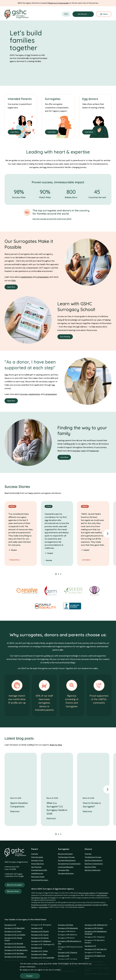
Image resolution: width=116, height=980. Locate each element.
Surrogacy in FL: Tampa (39, 951)
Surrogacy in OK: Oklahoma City (96, 925)
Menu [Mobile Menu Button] (104, 14)
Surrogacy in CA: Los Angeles (15, 935)
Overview (35, 854)
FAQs (13, 280)
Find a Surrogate (37, 857)
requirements (26, 277)
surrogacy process (57, 905)
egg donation (104, 893)
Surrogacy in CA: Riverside (14, 944)
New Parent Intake (38, 877)
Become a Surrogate (15, 885)
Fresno (53, 898)
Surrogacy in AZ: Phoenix (40, 931)
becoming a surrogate (39, 905)
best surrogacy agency (87, 893)
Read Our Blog (56, 745)
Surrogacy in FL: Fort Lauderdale (43, 958)
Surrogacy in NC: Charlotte (68, 953)
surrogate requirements (83, 905)
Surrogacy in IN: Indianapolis (68, 928)
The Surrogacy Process (66, 857)
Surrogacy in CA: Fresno (13, 931)
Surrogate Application (66, 873)
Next (107, 534)
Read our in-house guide (59, 3)
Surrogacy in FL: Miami (39, 954)
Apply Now (11, 287)
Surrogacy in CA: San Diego (14, 953)
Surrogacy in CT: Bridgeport (41, 941)
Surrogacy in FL (37, 948)
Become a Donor (13, 891)
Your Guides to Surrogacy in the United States (58, 920)
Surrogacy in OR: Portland (94, 928)
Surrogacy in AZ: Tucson (40, 935)
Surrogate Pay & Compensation (69, 864)
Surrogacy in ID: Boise (66, 925)
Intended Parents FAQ (39, 870)
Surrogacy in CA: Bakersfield (14, 928)
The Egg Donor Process (93, 857)
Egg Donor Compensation (94, 864)
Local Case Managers (66, 867)
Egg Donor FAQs (90, 867)
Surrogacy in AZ (37, 928)
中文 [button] (66, 14)
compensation (42, 277)
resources (94, 451)
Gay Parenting (36, 867)
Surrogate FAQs (64, 870)
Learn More (15, 132)
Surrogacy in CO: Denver (40, 938)
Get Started (82, 14)
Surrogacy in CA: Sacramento (15, 947)
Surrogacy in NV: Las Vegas (68, 959)
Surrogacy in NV (64, 956)
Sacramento (36, 898)
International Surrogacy (40, 880)
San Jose (44, 898)
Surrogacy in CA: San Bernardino (16, 950)
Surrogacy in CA (10, 925)
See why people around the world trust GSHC (52, 219)
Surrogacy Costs (37, 860)
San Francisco (102, 895)
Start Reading (65, 337)
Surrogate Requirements (67, 860)
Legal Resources (37, 873)
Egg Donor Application (93, 870)
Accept (29, 976)
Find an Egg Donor (38, 864)
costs (83, 451)
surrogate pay (69, 905)
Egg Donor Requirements (94, 860)
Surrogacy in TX (90, 946)
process (24, 394)
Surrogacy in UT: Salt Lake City (96, 949)
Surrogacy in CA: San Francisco (16, 957)
